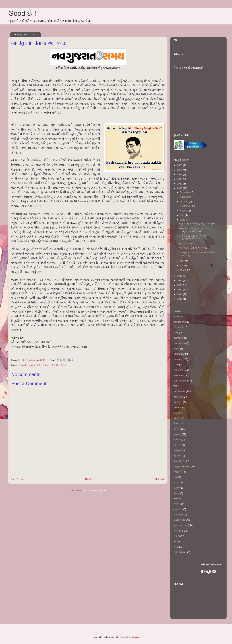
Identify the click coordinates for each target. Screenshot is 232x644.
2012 (180, 290)
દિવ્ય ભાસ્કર (180, 461)
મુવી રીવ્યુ (178, 531)
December (186, 192)
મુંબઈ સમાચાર (180, 525)
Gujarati (23, 365)
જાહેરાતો (178, 450)
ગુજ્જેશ (177, 434)
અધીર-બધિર (43, 365)
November (186, 197)
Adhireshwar (180, 322)
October (185, 201)
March (184, 270)
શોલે (176, 541)
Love (176, 365)
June (183, 220)
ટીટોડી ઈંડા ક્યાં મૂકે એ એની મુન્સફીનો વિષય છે (193, 237)
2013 (180, 285)
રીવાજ (177, 536)
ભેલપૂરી (177, 504)
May (183, 261)
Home (88, 479)
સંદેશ (176, 547)
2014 (180, 281)
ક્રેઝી (176, 429)
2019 (180, 174)
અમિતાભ (178, 402)
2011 (180, 294)
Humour (32, 365)
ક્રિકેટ (177, 424)
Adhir (176, 316)
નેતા (175, 477)
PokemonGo (180, 370)
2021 (180, 165)
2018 (180, 179)
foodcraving (180, 343)
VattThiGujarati (181, 381)
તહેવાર (177, 456)
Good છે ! (22, 13)
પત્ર (176, 482)
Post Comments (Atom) (94, 490)
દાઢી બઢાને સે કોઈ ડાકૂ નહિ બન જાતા (197, 224)
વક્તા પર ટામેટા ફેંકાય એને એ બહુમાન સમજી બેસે (194, 230)
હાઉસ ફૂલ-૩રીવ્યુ (188, 243)
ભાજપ (176, 493)
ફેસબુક (177, 488)
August (184, 211)
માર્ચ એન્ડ (178, 515)
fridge (176, 349)
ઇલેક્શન (178, 413)
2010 (180, 299)
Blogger (135, 637)
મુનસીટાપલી (180, 520)
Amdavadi (179, 327)
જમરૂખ (177, 445)
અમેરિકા (178, 407)
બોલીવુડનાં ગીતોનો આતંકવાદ (193, 248)
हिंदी (175, 386)
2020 (180, 170)
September (186, 206)
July (182, 215)
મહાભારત (178, 509)
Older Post (159, 479)
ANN (176, 333)
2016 (180, 188)
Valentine (178, 375)
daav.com (178, 338)
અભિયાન (178, 397)
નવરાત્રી (178, 472)
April (183, 266)
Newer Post (18, 479)
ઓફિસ (177, 418)
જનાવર (177, 440)
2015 (180, 276)
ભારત (176, 499)
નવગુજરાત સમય (58, 365)
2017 (180, 184)
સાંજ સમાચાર (180, 552)
